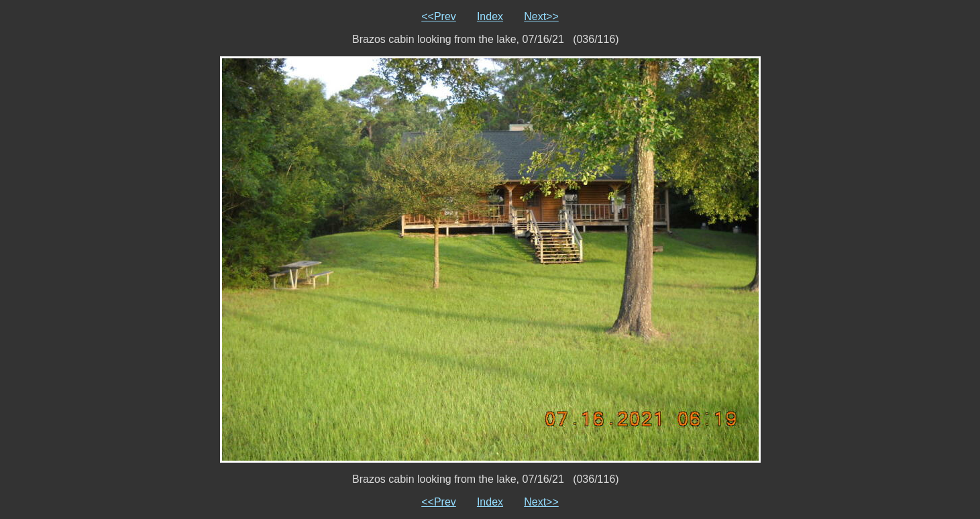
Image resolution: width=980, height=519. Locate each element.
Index (490, 16)
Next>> (541, 16)
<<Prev (439, 16)
